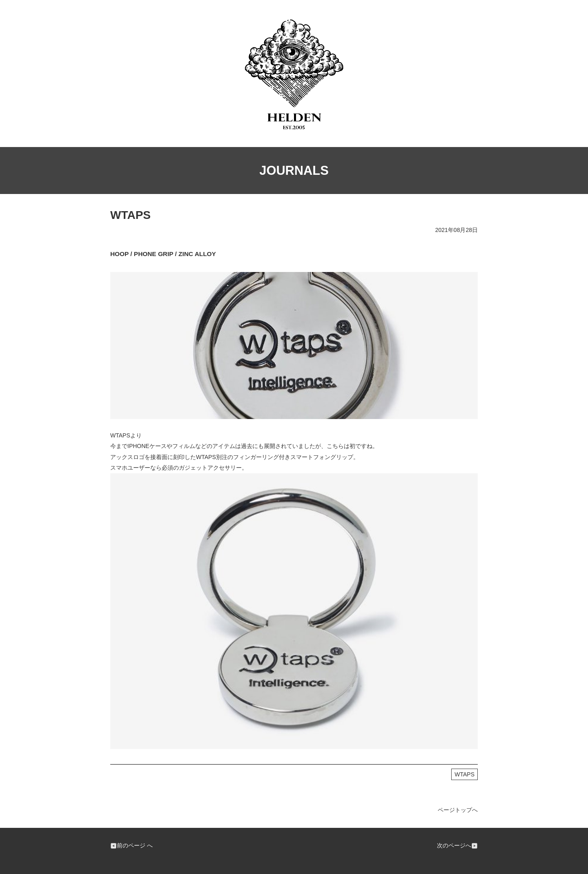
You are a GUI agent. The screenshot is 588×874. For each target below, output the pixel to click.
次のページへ (457, 845)
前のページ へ (131, 845)
